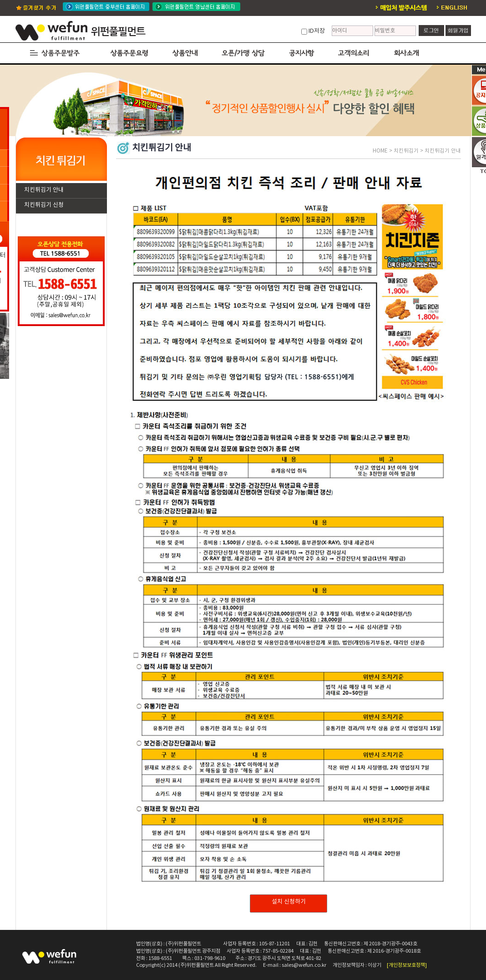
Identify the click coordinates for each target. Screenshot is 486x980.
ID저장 (317, 31)
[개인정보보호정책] (407, 965)
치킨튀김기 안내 (44, 190)
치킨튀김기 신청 (44, 205)
